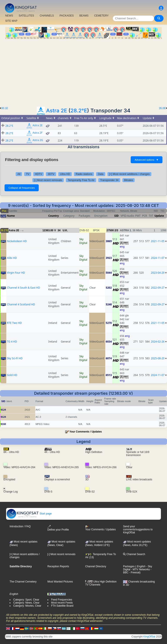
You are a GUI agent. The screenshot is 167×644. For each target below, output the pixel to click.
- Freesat (134, 572)
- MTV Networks (140, 569)
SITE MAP (11, 21)
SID (117, 216)
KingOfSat (149, 637)
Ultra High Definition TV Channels (101, 583)
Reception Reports (58, 566)
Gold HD (12, 375)
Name (11, 216)
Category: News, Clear (26, 603)
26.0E (162, 108)
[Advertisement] (83, 72)
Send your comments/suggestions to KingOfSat (138, 529)
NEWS (9, 16)
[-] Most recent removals (48, 180)
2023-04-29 (158, 273)
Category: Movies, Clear (27, 606)
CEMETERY (101, 16)
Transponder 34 (109, 180)
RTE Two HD (14, 323)
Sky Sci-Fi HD (15, 358)
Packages (129, 566)
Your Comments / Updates (86, 432)
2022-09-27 (158, 288)
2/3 (116, 230)
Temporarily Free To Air (81, 180)
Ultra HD (65, 174)
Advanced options (147, 160)
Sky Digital (83, 241)
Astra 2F (38, 133)
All (19, 174)
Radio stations (84, 174)
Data (101, 174)
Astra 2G (38, 140)
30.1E (5, 108)
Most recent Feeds (62, 603)
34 (59, 230)
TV (28, 174)
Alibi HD (12, 258)
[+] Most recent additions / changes (129, 174)
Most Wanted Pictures (60, 582)
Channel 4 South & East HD (23, 288)
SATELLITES (26, 16)
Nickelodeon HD (17, 241)
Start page (29, 514)
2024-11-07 (158, 258)
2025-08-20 (158, 358)
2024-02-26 (158, 342)
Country (53, 216)
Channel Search (134, 554)
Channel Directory (96, 566)
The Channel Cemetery (23, 582)
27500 (110, 230)
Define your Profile (58, 528)
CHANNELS (47, 16)
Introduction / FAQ (20, 526)
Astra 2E (57, 111)
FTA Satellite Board (62, 606)
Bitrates (129, 180)
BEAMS (84, 16)
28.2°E (79, 111)
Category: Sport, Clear (26, 600)
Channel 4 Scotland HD (21, 304)
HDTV (39, 174)
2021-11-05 (158, 241)
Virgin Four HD (16, 273)
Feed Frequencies (62, 600)
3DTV (51, 174)
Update (159, 216)
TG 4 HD (12, 342)
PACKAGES (67, 16)
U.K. (65, 230)
